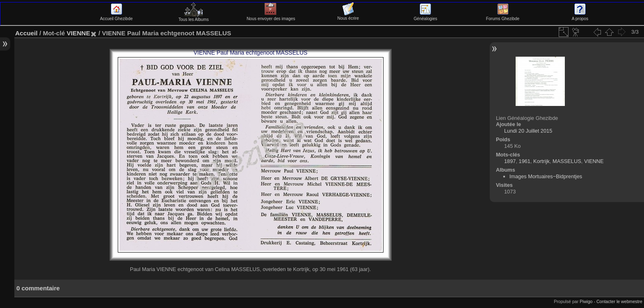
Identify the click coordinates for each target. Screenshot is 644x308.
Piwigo (586, 301)
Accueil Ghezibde (116, 16)
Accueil (26, 33)
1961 (525, 161)
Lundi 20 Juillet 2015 (528, 131)
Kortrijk (541, 161)
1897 (510, 161)
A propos (580, 16)
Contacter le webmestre (619, 301)
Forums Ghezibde (503, 16)
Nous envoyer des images (271, 16)
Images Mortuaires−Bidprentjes (546, 176)
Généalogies (425, 16)
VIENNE (78, 33)
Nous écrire (348, 16)
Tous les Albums (194, 17)
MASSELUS (567, 161)
